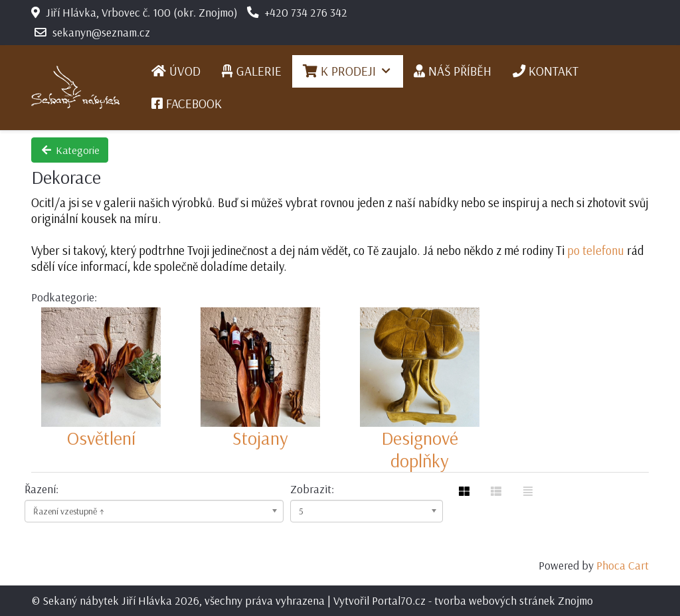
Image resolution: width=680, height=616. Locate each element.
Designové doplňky (420, 449)
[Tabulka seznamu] (496, 491)
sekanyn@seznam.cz (101, 32)
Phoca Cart (623, 565)
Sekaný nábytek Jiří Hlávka (107, 600)
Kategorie (70, 150)
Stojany (260, 438)
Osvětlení (101, 438)
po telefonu (596, 250)
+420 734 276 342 (306, 12)
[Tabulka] (464, 491)
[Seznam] (528, 491)
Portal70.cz (399, 600)
